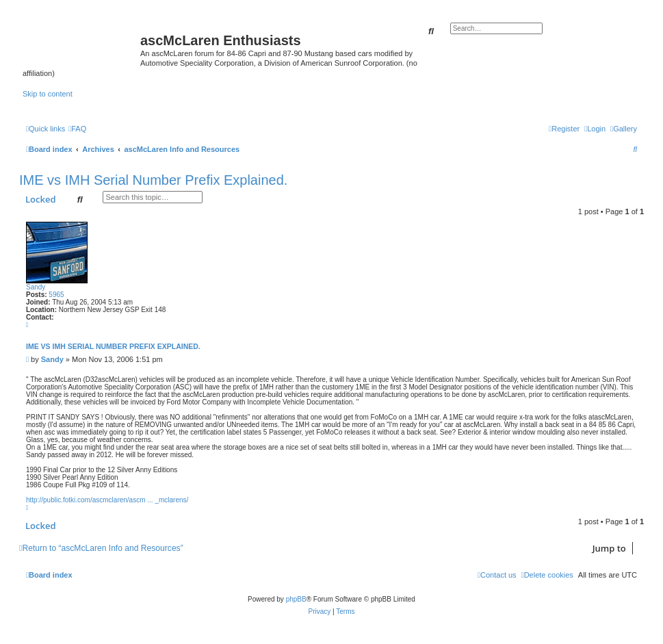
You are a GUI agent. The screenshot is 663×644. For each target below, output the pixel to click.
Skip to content (48, 94)
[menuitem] (624, 129)
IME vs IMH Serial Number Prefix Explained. (153, 180)
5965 (56, 295)
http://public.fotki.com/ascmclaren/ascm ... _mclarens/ (107, 500)
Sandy (36, 287)
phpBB (296, 599)
